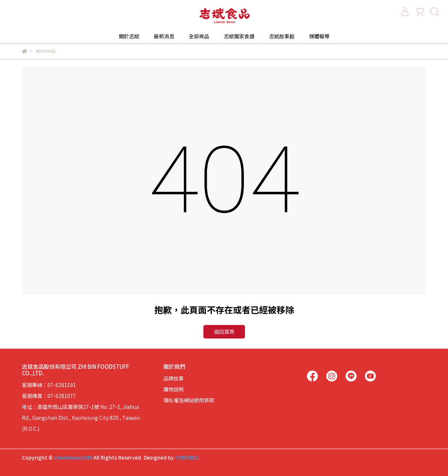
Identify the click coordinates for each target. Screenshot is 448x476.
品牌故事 (174, 378)
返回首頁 (224, 332)
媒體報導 (319, 36)
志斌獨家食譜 (239, 36)
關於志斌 (129, 36)
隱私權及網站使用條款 (189, 400)
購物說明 (174, 389)
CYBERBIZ (187, 457)
